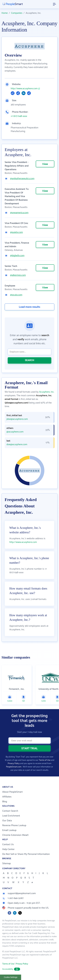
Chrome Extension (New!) (15, 835)
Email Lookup (9, 830)
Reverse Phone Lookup (14, 825)
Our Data (7, 821)
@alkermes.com (18, 275)
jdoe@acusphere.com (17, 419)
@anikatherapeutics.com (22, 179)
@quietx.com (16, 232)
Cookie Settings (11, 977)
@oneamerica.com (19, 213)
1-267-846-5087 (13, 898)
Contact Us (8, 844)
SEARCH (30, 360)
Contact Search (10, 811)
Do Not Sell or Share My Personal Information (26, 854)
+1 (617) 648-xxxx (19, 116)
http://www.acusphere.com (24, 89)
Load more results (30, 307)
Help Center (8, 849)
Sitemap (7, 864)
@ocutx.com (16, 295)
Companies (17, 13)
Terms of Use (45, 760)
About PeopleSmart (12, 792)
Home (5, 13)
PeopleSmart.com (14, 767)
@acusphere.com (15, 432)
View (45, 164)
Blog (5, 802)
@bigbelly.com (17, 256)
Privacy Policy (14, 764)
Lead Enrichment (11, 816)
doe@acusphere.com (17, 445)
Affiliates (7, 797)
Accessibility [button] (11, 969)
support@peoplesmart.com (19, 893)
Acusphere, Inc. (47, 392)
